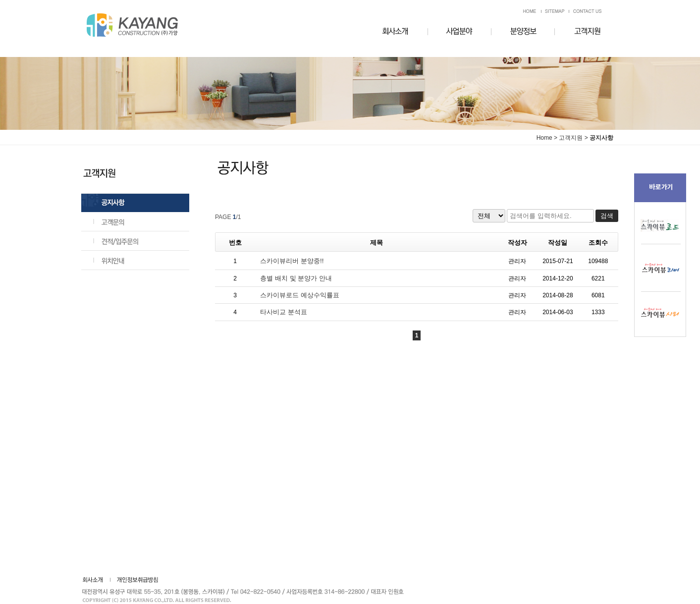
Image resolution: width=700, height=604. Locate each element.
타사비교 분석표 (284, 312)
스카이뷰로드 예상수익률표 (300, 295)
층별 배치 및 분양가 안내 (296, 278)
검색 (607, 216)
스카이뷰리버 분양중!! (292, 261)
